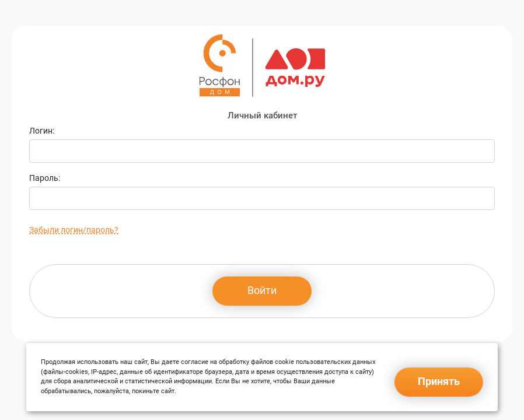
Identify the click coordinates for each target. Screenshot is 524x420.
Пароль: (45, 178)
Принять (439, 381)
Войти (262, 290)
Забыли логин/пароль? (74, 230)
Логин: (42, 131)
